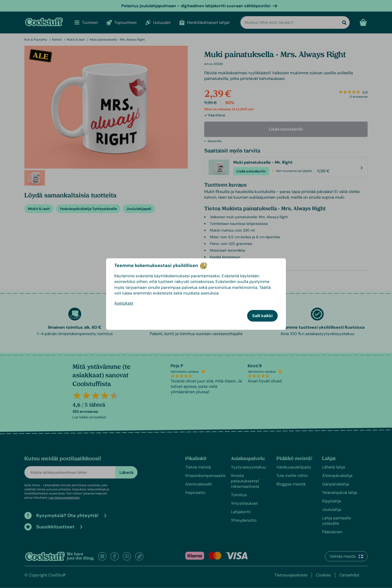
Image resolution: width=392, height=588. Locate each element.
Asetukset (124, 303)
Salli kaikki (262, 316)
